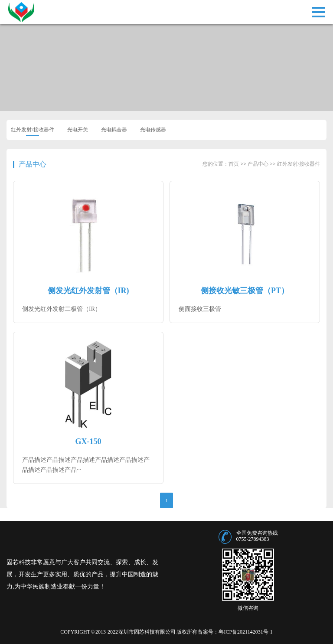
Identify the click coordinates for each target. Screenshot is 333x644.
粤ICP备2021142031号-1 (245, 632)
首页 (234, 164)
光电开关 (78, 130)
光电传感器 (153, 130)
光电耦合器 (114, 130)
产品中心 (33, 164)
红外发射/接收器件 (32, 130)
